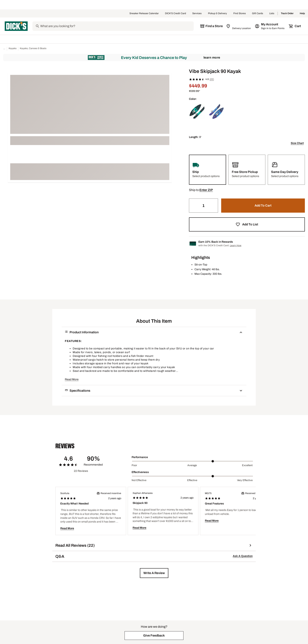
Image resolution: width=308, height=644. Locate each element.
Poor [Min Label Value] (134, 465)
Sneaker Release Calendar (144, 14)
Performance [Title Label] (140, 457)
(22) (212, 79)
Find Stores (240, 14)
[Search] (117, 26)
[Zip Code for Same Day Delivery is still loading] (239, 26)
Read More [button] (72, 379)
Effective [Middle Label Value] (192, 480)
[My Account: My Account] (270, 26)
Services (197, 14)
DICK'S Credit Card (176, 14)
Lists (272, 14)
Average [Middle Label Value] (192, 465)
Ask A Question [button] (243, 556)
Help (302, 14)
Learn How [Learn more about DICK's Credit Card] (236, 245)
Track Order (287, 14)
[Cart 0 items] (295, 26)
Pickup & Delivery (218, 14)
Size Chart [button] (297, 143)
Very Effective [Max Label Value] (245, 480)
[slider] (192, 461)
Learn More (212, 57)
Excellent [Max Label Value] (247, 465)
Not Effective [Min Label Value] (139, 480)
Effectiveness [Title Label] (140, 472)
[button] (206, 190)
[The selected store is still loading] (211, 26)
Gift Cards (258, 14)
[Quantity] (203, 206)
